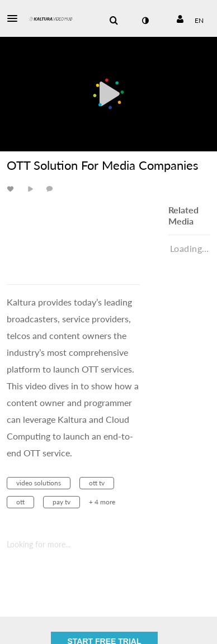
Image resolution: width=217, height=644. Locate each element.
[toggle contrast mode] (145, 21)
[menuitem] (114, 21)
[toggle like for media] (12, 189)
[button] (16, 18)
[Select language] (199, 21)
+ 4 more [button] (102, 502)
